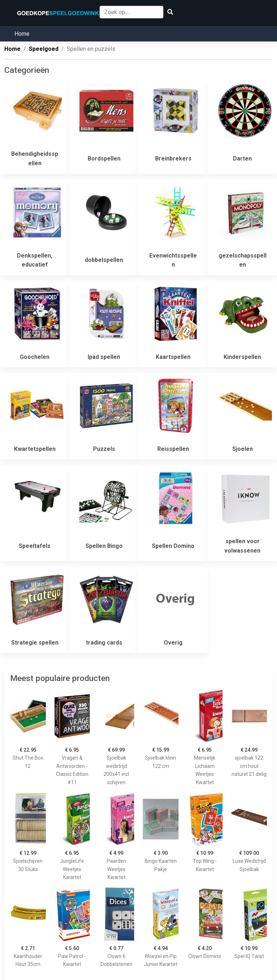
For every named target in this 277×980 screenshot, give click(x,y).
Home (22, 34)
